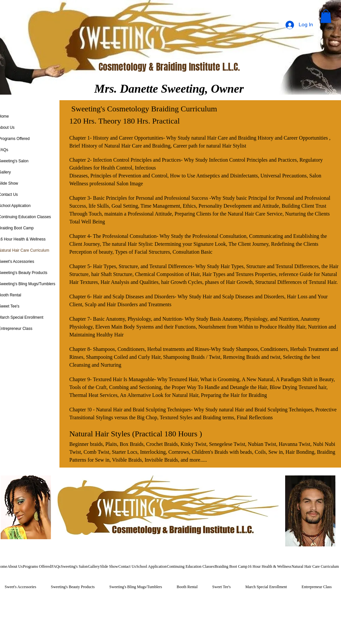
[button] (326, 16)
